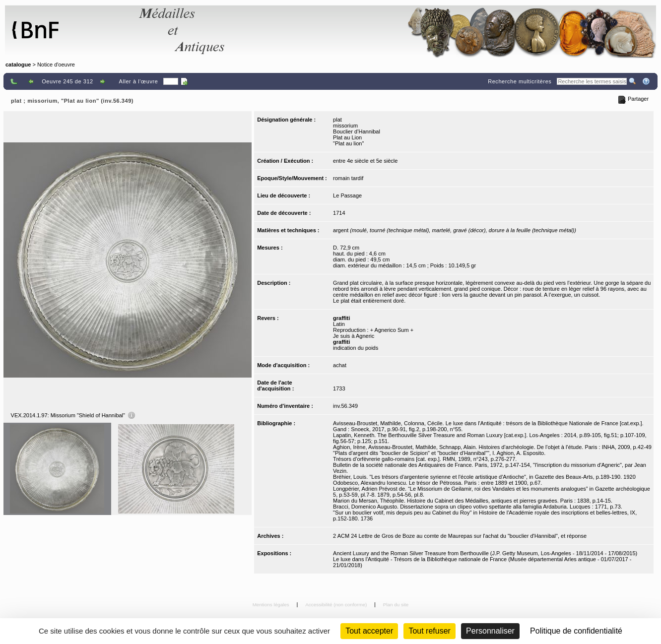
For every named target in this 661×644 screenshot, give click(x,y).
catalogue (18, 64)
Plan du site (396, 605)
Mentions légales (272, 605)
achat (340, 365)
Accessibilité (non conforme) (337, 605)
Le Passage (347, 195)
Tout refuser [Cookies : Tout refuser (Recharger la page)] (429, 631)
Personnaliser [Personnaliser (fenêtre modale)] (490, 631)
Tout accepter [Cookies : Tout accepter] (369, 631)
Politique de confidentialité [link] (576, 631)
